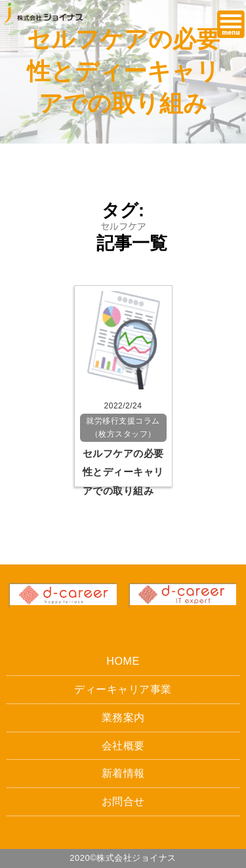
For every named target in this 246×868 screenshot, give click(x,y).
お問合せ (123, 801)
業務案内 (123, 717)
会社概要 (123, 745)
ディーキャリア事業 (123, 689)
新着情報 (123, 773)
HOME (123, 661)
